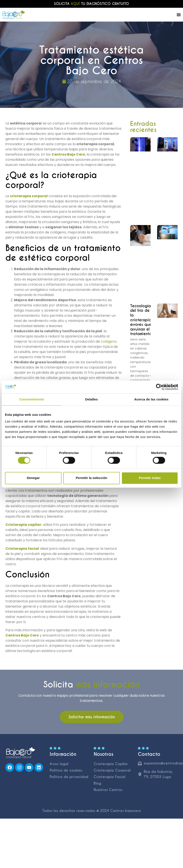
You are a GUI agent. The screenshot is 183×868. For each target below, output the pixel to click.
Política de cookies (66, 770)
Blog (97, 783)
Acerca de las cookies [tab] (151, 399)
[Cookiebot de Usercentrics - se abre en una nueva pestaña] (159, 387)
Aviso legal (59, 764)
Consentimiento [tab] (32, 399)
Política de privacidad (69, 777)
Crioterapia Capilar (111, 764)
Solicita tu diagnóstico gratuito (91, 4)
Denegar (33, 478)
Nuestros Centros (108, 790)
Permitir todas (150, 478)
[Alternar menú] (179, 15)
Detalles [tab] (91, 399)
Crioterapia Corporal (112, 770)
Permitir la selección (91, 478)
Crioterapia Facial (110, 777)
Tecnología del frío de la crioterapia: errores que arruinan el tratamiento (141, 320)
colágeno (109, 341)
